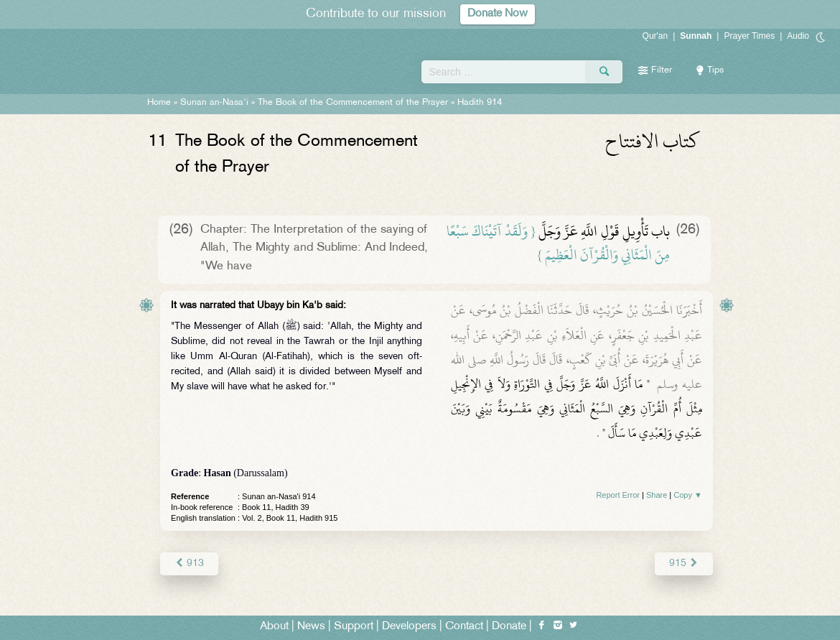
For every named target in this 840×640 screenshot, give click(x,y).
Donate (509, 627)
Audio (798, 36)
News (311, 627)
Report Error (618, 495)
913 (189, 564)
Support (354, 627)
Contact (464, 627)
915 (684, 564)
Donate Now (498, 14)
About (274, 627)
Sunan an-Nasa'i (214, 103)
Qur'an (655, 36)
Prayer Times (749, 36)
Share (657, 495)
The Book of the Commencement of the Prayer (353, 103)
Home (159, 103)
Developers (409, 627)
